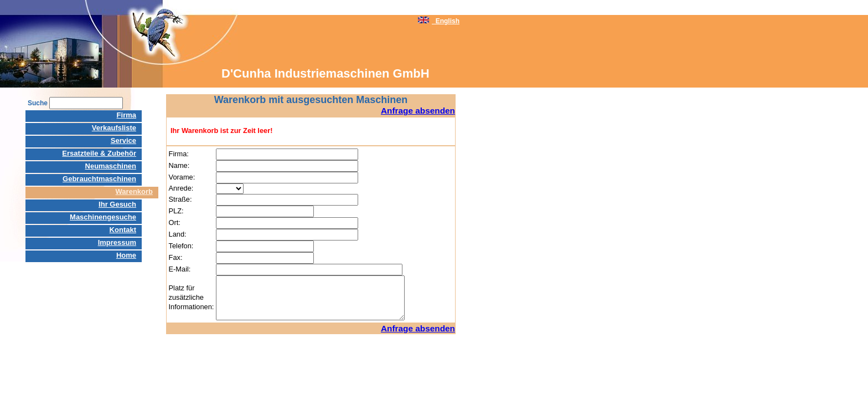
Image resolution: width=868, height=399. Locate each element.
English (439, 21)
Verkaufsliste (114, 128)
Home (126, 255)
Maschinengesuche (103, 217)
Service (123, 140)
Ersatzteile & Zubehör (99, 153)
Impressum (117, 242)
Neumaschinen (111, 166)
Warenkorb (134, 191)
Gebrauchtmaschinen (99, 179)
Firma (126, 115)
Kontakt (123, 230)
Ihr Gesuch (117, 204)
